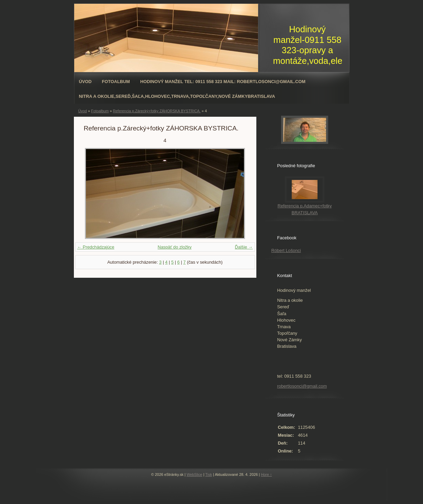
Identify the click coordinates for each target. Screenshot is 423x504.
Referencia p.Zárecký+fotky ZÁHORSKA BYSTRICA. (157, 111)
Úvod (85, 82)
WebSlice (194, 474)
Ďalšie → (244, 247)
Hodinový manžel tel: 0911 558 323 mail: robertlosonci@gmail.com (223, 82)
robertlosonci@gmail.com (302, 386)
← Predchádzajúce (96, 247)
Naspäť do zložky (175, 247)
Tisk (209, 474)
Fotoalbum (116, 82)
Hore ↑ (266, 474)
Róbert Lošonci (286, 250)
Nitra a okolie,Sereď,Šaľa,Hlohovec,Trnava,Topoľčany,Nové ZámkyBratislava (177, 96)
